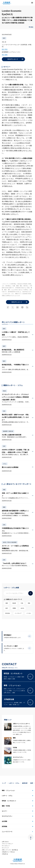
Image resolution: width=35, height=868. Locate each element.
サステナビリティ (7, 816)
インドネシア (18, 613)
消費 (7, 603)
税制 (4, 507)
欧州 (4, 38)
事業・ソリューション (8, 790)
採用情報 (4, 826)
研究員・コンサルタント (9, 801)
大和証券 (5, 854)
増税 (29, 603)
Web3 (4, 391)
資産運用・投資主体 (8, 431)
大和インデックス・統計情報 (10, 850)
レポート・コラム (14, 783)
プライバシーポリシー (7, 844)
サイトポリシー (6, 846)
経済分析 (25, 783)
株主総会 (8, 613)
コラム (5, 464)
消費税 (14, 608)
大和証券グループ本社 (8, 852)
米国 (4, 490)
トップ (4, 783)
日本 (4, 411)
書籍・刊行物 (6, 806)
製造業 (14, 603)
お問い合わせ (5, 842)
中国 (22, 603)
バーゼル (29, 613)
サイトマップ (5, 848)
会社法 (22, 608)
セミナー (4, 811)
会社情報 (4, 821)
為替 (7, 608)
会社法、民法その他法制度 (10, 542)
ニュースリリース (7, 832)
